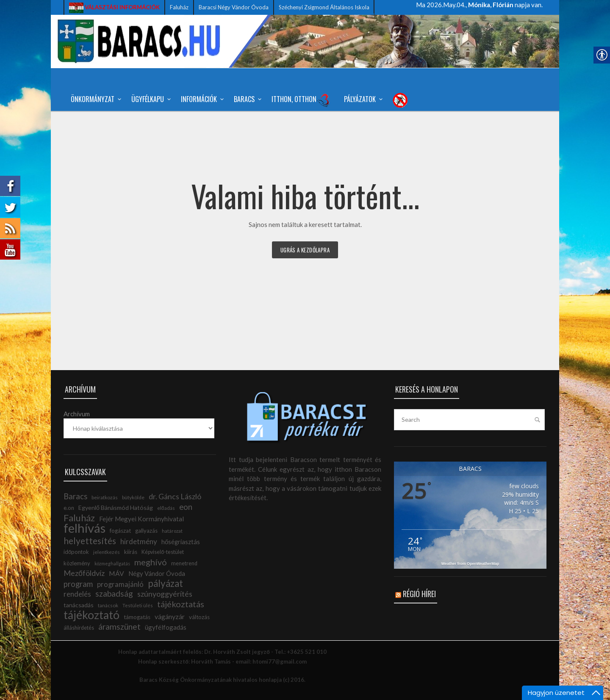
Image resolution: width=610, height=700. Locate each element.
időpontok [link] (76, 552)
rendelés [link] (77, 594)
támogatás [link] (137, 617)
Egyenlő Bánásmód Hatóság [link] (116, 508)
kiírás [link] (131, 552)
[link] (114, 7)
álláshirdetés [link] (79, 628)
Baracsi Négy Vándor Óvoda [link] (234, 7)
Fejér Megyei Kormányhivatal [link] (141, 519)
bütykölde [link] (133, 497)
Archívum (77, 414)
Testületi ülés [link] (138, 605)
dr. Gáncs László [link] (175, 496)
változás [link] (199, 617)
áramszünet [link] (119, 627)
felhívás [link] (85, 528)
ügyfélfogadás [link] (166, 627)
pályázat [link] (165, 583)
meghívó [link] (151, 562)
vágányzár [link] (170, 616)
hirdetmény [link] (139, 541)
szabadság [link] (114, 593)
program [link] (78, 584)
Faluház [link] (179, 7)
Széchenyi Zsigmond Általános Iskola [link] (324, 7)
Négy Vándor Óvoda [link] (157, 574)
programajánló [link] (120, 584)
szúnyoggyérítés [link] (165, 594)
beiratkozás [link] (105, 497)
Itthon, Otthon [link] (301, 100)
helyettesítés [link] (90, 541)
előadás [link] (166, 508)
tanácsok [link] (108, 605)
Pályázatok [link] (362, 99)
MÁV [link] (116, 573)
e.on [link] (69, 508)
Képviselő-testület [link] (163, 552)
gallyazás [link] (146, 531)
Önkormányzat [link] (95, 99)
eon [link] (186, 507)
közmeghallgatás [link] (112, 563)
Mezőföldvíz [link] (84, 573)
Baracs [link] (246, 99)
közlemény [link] (77, 563)
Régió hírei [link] (419, 594)
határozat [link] (172, 531)
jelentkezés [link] (107, 552)
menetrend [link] (184, 563)
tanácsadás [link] (79, 605)
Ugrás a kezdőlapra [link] (305, 250)
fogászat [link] (120, 531)
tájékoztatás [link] (181, 604)
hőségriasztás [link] (181, 542)
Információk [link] (201, 99)
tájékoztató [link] (91, 615)
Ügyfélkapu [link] (150, 99)
